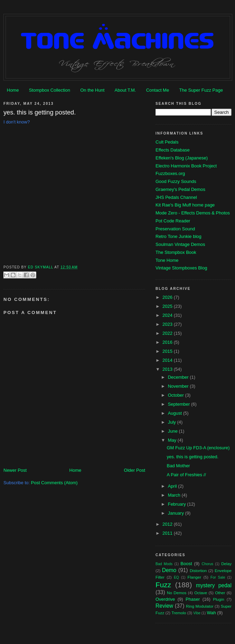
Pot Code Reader (173, 221)
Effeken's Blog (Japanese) (182, 158)
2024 (168, 315)
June (173, 431)
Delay (226, 564)
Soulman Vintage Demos (180, 244)
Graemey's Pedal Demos (180, 189)
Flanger (195, 577)
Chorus (207, 564)
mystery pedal (214, 585)
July (173, 422)
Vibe (197, 613)
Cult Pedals (167, 142)
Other (220, 593)
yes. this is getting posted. (192, 457)
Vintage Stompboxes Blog (181, 268)
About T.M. (125, 90)
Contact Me (158, 90)
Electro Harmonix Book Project (186, 166)
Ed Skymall (41, 267)
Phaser (193, 599)
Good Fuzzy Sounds (176, 181)
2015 (168, 351)
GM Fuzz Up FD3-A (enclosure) (198, 448)
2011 (168, 533)
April (173, 486)
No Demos (177, 593)
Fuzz (163, 585)
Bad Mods (164, 564)
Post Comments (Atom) (54, 483)
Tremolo (179, 613)
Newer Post (15, 470)
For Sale (218, 577)
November (179, 386)
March (175, 495)
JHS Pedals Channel (176, 197)
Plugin (219, 599)
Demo (169, 570)
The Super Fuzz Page (201, 90)
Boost (186, 564)
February (178, 504)
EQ (176, 577)
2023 (168, 324)
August (176, 413)
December (179, 377)
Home (13, 90)
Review (164, 606)
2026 (168, 297)
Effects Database (173, 150)
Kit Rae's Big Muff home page (185, 205)
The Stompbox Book (176, 252)
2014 (168, 360)
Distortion (198, 571)
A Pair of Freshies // (186, 475)
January (177, 513)
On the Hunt (92, 90)
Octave (201, 593)
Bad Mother (178, 466)
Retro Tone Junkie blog (178, 236)
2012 (168, 524)
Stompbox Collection (50, 90)
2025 (168, 306)
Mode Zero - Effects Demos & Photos (193, 213)
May (173, 440)
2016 (168, 342)
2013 (168, 369)
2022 (168, 333)
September (180, 404)
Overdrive (165, 599)
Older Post (135, 470)
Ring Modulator (200, 606)
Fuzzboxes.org (170, 173)
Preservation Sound (175, 229)
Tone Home (167, 260)
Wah (211, 613)
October (177, 395)
